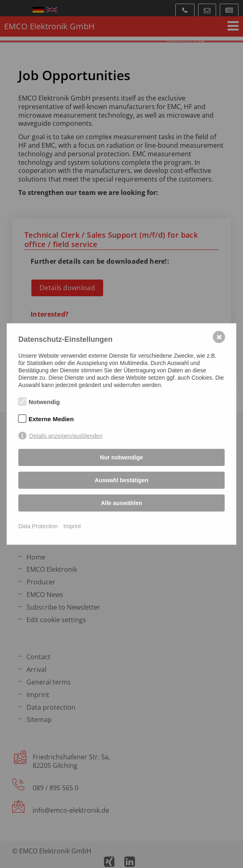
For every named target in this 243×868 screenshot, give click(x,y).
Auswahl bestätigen (121, 480)
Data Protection (38, 526)
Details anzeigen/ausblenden (66, 436)
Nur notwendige (121, 457)
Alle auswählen (121, 503)
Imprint (72, 526)
